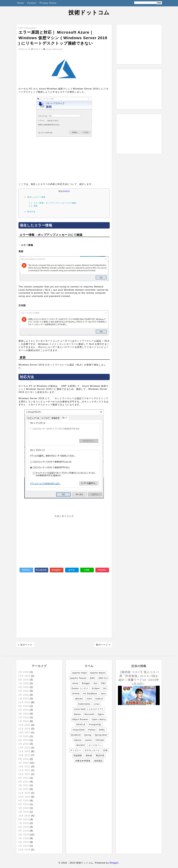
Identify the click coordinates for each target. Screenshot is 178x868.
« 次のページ (25, 645)
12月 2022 (24, 748)
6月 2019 (24, 827)
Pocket (102, 570)
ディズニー (76, 750)
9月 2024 (24, 706)
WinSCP (81, 745)
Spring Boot (101, 735)
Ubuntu (78, 740)
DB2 (103, 683)
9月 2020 (24, 801)
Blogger (86, 683)
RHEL (102, 730)
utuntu (89, 740)
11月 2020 (24, 793)
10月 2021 (24, 774)
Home (21, 3)
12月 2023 (24, 725)
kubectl (99, 699)
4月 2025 (24, 691)
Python (92, 730)
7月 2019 (24, 823)
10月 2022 (24, 755)
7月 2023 (24, 736)
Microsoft (89, 714)
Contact (32, 3)
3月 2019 (24, 838)
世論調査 (78, 755)
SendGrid (76, 735)
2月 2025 (24, 695)
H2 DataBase (90, 694)
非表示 (66, 191)
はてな (72, 570)
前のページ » (103, 645)
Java (103, 694)
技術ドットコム (89, 13)
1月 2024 (24, 721)
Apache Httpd (79, 673)
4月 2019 (24, 835)
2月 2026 (24, 672)
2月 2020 (24, 812)
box (96, 683)
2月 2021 (24, 789)
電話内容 (100, 755)
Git (105, 688)
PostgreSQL (95, 724)
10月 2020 (24, 797)
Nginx (101, 714)
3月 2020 (24, 808)
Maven (77, 714)
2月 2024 (24, 717)
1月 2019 (24, 846)
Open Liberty (99, 719)
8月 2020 (24, 804)
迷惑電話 (98, 761)
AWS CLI (103, 678)
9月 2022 (24, 759)
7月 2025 (24, 683)
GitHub (76, 694)
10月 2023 (24, 732)
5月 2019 (24, 831)
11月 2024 (24, 702)
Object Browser (80, 719)
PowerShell (79, 730)
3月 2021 (24, 785)
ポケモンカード (92, 750)
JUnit (89, 699)
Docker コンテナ (80, 688)
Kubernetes (84, 704)
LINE (87, 570)
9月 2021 (24, 778)
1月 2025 (24, 699)
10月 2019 (24, 816)
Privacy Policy (48, 3)
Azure (75, 683)
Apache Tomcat (78, 678)
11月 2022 (24, 751)
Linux (97, 704)
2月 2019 (24, 842)
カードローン (95, 745)
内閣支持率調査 (83, 761)
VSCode (100, 740)
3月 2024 (24, 714)
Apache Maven (98, 673)
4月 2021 (24, 782)
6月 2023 (24, 740)
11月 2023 (24, 729)
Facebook (41, 570)
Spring (88, 735)
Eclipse (96, 688)
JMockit (79, 699)
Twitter (26, 570)
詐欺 (105, 750)
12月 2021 (24, 767)
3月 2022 (24, 763)
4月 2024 (24, 710)
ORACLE (81, 724)
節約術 (89, 755)
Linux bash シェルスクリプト (89, 709)
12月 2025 (24, 676)
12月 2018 (24, 850)
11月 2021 (24, 770)
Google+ (57, 570)
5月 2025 (24, 687)
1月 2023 (24, 744)
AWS (92, 678)
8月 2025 (24, 680)
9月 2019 (24, 819)
